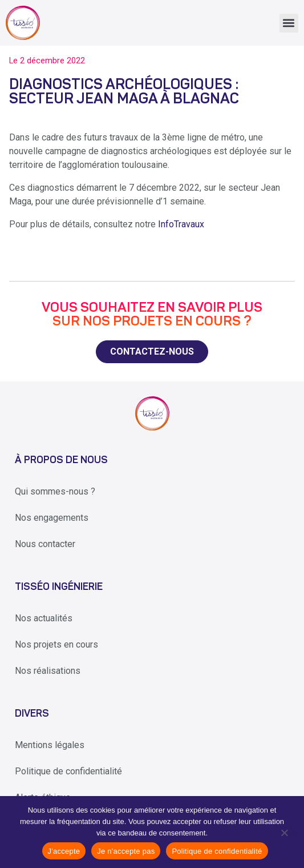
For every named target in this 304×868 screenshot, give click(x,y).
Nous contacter (45, 544)
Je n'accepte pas (126, 851)
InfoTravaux (181, 224)
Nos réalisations (48, 671)
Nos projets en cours (56, 644)
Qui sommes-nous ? (55, 491)
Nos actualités (44, 618)
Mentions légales (50, 745)
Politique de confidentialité (68, 771)
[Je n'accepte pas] (284, 832)
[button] (289, 23)
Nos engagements (52, 518)
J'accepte (64, 851)
